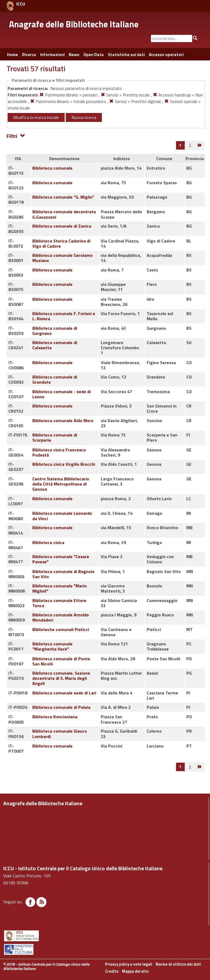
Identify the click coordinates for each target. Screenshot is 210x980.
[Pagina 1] (180, 145)
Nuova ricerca (84, 117)
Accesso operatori (166, 55)
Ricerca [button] (29, 55)
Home (12, 55)
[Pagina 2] (190, 145)
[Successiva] (200, 145)
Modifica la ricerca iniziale (36, 117)
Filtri (16, 136)
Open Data (94, 55)
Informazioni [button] (52, 55)
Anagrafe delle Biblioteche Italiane (74, 24)
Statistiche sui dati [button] (126, 55)
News (74, 55)
